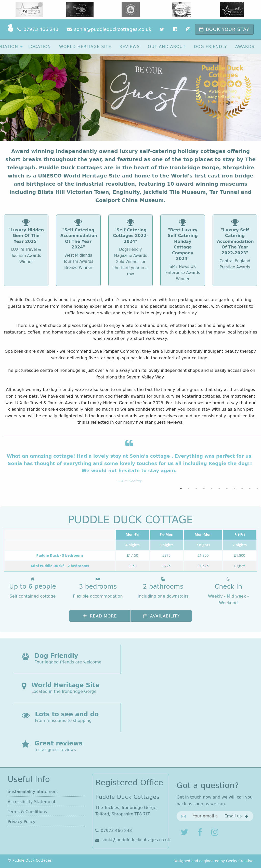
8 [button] (234, 489)
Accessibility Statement (32, 802)
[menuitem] (40, 47)
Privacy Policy (22, 822)
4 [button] (204, 489)
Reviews (129, 47)
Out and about (167, 47)
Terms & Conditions (27, 812)
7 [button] (227, 489)
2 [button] (189, 489)
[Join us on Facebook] (200, 832)
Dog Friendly (210, 47)
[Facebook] (176, 29)
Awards (245, 47)
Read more (100, 616)
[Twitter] (162, 29)
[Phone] (38, 29)
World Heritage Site (85, 47)
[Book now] (224, 29)
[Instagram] (189, 29)
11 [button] (257, 489)
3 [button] (196, 489)
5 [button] (212, 489)
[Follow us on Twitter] (185, 832)
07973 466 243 (114, 831)
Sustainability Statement (33, 792)
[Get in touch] (237, 816)
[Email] (109, 29)
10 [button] (250, 489)
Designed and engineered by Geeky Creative (213, 861)
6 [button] (219, 489)
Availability (161, 616)
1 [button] (181, 489)
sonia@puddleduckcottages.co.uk (130, 840)
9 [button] (242, 489)
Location (40, 47)
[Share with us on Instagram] (215, 832)
